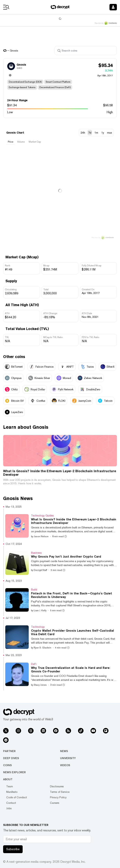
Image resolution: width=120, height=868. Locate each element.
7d (90, 133)
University (68, 758)
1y (103, 133)
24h (83, 133)
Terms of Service (60, 792)
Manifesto (12, 792)
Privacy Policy (58, 797)
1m (96, 133)
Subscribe (13, 849)
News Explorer (14, 772)
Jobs (9, 808)
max (110, 133)
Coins (7, 765)
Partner (9, 751)
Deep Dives (11, 758)
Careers (55, 803)
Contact (11, 803)
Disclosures (57, 786)
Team (10, 786)
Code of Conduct (17, 797)
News (64, 751)
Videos (65, 765)
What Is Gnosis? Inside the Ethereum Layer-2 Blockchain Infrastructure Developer (60, 473)
